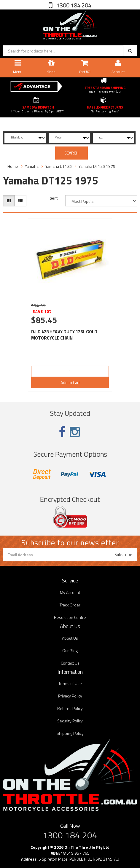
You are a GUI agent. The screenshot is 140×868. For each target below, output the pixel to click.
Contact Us (70, 663)
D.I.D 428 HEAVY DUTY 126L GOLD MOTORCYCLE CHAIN (64, 335)
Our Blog (70, 650)
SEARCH (71, 153)
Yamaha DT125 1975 (97, 166)
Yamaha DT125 (59, 166)
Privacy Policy (70, 696)
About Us (70, 638)
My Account (70, 592)
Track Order (70, 605)
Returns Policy (70, 708)
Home (13, 166)
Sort (54, 198)
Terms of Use (70, 683)
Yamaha (32, 166)
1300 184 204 (73, 5)
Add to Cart (70, 382)
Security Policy (70, 721)
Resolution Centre (70, 617)
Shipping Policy (70, 733)
